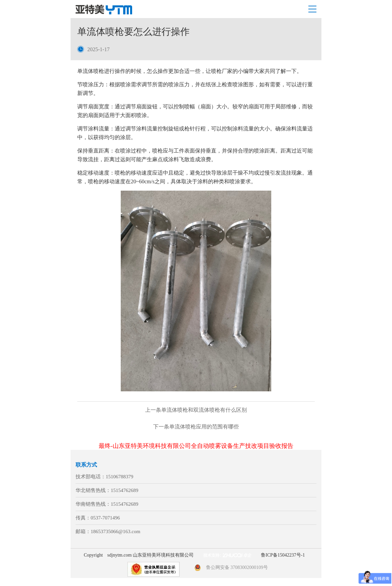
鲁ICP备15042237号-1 (283, 555)
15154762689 (125, 490)
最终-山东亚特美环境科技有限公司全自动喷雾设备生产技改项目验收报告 (196, 446)
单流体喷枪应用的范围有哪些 (196, 427)
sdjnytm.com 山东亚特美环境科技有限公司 (151, 555)
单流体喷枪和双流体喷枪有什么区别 (196, 410)
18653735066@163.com (115, 531)
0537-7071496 (105, 518)
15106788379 (120, 477)
